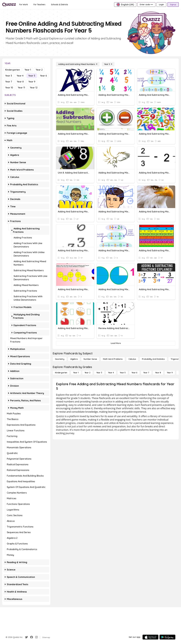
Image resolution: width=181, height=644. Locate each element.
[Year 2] (87, 373)
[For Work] (24, 5)
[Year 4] (111, 373)
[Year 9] (170, 373)
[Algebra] (74, 359)
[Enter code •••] (146, 5)
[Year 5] (108, 64)
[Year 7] (146, 373)
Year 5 (32, 76)
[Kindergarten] (61, 373)
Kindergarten (13, 70)
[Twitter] (26, 637)
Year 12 (34, 88)
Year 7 (9, 82)
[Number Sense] (90, 359)
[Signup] (173, 5)
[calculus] (132, 359)
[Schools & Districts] (59, 5)
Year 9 (32, 82)
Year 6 (43, 76)
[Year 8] (158, 373)
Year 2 (39, 70)
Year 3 (9, 76)
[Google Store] (167, 637)
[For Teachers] (39, 5)
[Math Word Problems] (113, 359)
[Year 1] (76, 373)
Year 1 (28, 70)
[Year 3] (99, 373)
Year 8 (20, 82)
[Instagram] (36, 637)
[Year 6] (134, 373)
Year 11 (21, 88)
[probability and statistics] (153, 359)
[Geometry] (60, 359)
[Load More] (116, 343)
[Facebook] (32, 637)
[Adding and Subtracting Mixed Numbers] (78, 64)
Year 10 (9, 88)
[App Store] (150, 637)
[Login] (161, 5)
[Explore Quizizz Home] (9, 5)
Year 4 (20, 76)
